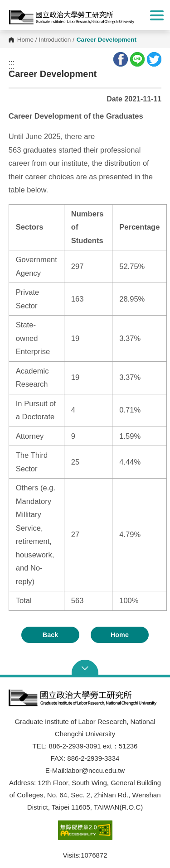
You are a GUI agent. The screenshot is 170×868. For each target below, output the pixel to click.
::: (12, 63)
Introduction (55, 40)
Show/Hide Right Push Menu (157, 15)
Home (25, 40)
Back (50, 635)
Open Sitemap (85, 668)
